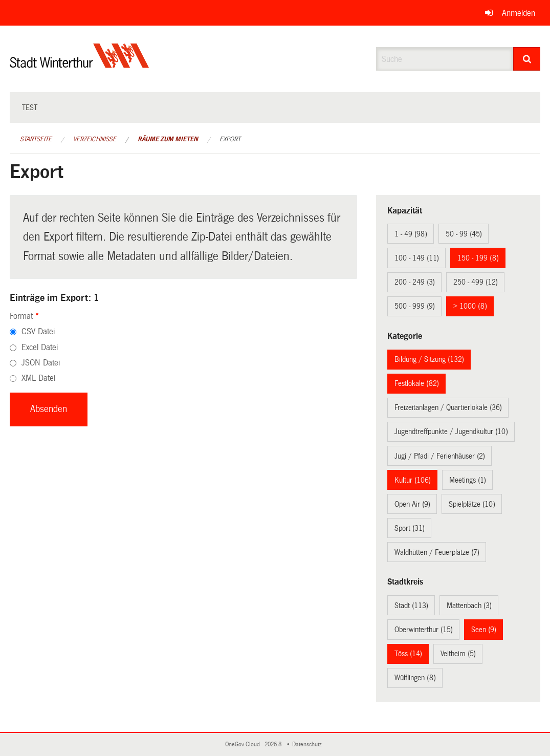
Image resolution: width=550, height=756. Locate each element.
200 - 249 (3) (415, 282)
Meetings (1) (468, 480)
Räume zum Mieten (168, 139)
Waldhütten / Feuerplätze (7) (437, 552)
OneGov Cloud (244, 744)
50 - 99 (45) (464, 234)
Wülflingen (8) (415, 678)
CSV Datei (38, 331)
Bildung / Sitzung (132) (429, 359)
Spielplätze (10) (472, 504)
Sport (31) (410, 528)
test (30, 107)
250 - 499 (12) (476, 282)
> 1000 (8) (470, 306)
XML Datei (38, 378)
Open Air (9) (412, 504)
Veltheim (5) (458, 654)
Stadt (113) (411, 606)
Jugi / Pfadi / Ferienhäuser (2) (440, 456)
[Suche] (527, 59)
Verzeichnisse (95, 139)
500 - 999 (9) (415, 306)
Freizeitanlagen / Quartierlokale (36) (448, 407)
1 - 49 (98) (411, 234)
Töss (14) (408, 654)
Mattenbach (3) (469, 606)
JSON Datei (41, 363)
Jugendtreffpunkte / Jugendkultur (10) (451, 431)
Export (230, 139)
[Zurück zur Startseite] (80, 64)
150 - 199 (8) (478, 258)
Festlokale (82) (417, 383)
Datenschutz (309, 744)
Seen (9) (484, 630)
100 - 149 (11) (417, 258)
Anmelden (519, 13)
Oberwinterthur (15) (424, 630)
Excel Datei (40, 347)
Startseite (36, 139)
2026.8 (274, 744)
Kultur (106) (413, 480)
